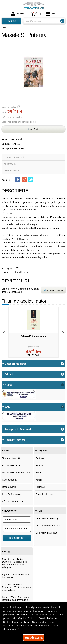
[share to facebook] (18, 180)
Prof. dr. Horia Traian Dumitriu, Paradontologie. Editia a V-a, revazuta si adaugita (15, 563)
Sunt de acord (33, 638)
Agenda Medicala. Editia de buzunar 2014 (16, 576)
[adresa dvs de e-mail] (17, 529)
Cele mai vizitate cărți (47, 533)
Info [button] (6, 451)
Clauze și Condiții (31, 622)
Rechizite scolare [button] (15, 440)
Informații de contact (12, 501)
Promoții (40, 465)
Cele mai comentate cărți (48, 526)
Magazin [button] (43, 451)
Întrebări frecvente (11, 494)
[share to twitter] (31, 180)
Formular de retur (44, 494)
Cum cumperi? (10, 480)
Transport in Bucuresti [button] (18, 429)
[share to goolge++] (24, 180)
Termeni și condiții (11, 458)
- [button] (62, 385)
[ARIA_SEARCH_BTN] (62, 21)
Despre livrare (9, 487)
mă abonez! (17, 538)
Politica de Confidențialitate (16, 472)
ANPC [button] (8, 385)
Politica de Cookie (11, 465)
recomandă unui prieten (16, 157)
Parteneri (40, 487)
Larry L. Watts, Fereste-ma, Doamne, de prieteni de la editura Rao (16, 600)
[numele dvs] (17, 520)
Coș (36, 14)
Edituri (39, 472)
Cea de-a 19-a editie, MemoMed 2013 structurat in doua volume (17, 587)
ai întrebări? (10, 164)
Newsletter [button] (10, 511)
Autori (39, 480)
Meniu (51, 14)
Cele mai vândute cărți (47, 518)
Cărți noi (40, 458)
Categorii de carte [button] (15, 364)
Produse (11, 21)
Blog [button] (7, 551)
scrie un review (12, 171)
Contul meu (19, 14)
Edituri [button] (9, 374)
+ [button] (62, 364)
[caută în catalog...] (41, 21)
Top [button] (40, 511)
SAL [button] (7, 407)
